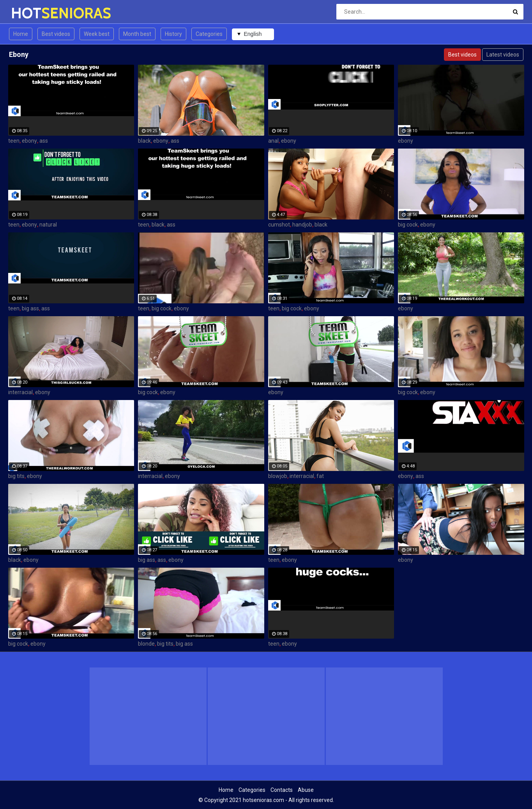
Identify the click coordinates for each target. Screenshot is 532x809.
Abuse (306, 790)
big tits (16, 476)
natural (48, 225)
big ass (30, 308)
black (144, 141)
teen (14, 141)
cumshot (279, 225)
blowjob (278, 476)
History (173, 34)
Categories (209, 34)
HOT (31, 13)
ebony (29, 141)
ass (44, 141)
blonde (146, 644)
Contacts (282, 790)
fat (320, 476)
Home (21, 34)
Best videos (56, 34)
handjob (302, 225)
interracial (20, 392)
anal (273, 141)
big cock (408, 225)
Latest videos (503, 55)
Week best (97, 34)
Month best (137, 34)
